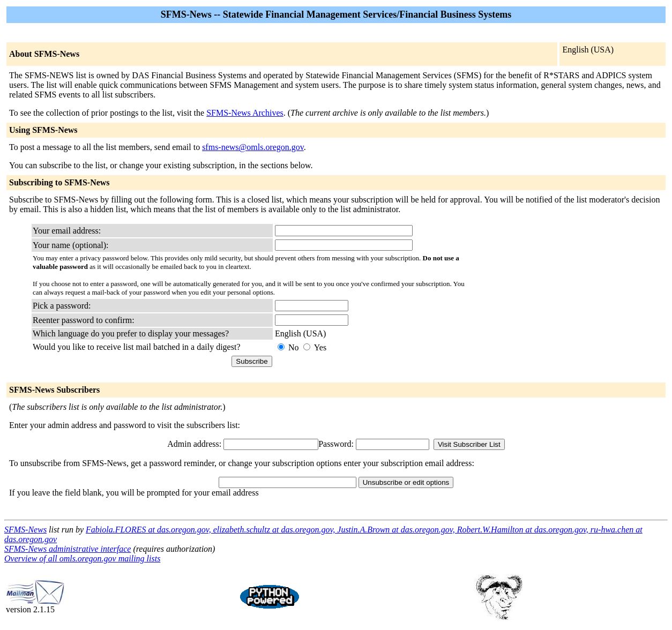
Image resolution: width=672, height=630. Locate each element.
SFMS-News (25, 530)
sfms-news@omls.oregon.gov (253, 147)
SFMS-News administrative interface (68, 549)
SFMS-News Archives (245, 113)
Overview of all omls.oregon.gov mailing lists (82, 558)
